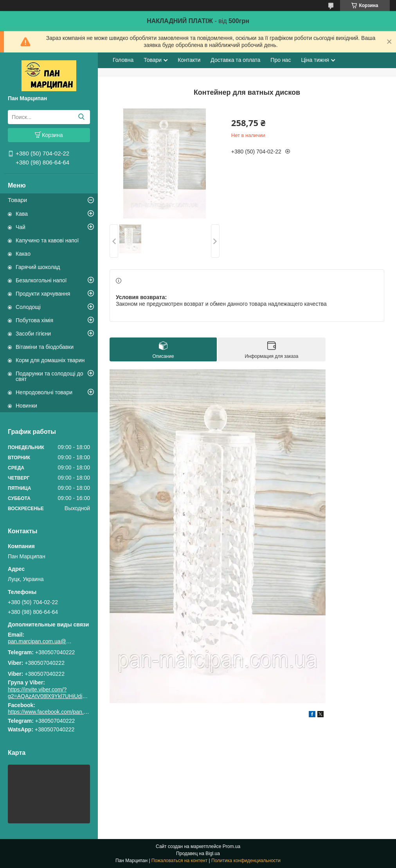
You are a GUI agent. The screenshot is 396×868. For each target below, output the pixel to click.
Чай (21, 227)
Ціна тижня (315, 60)
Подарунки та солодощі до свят (49, 376)
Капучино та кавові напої (47, 240)
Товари (17, 200)
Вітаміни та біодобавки (45, 347)
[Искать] (81, 117)
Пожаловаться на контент (179, 861)
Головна (123, 60)
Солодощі (28, 307)
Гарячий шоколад (38, 267)
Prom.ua (231, 846)
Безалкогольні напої (41, 280)
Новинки (26, 406)
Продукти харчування (43, 294)
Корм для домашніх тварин (50, 360)
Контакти (189, 60)
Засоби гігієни (33, 334)
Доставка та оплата (235, 60)
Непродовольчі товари (44, 392)
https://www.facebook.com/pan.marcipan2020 (63, 712)
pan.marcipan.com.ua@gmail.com (41, 641)
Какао (23, 254)
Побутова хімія (34, 320)
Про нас (281, 60)
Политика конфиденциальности (246, 861)
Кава (22, 214)
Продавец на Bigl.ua (198, 854)
